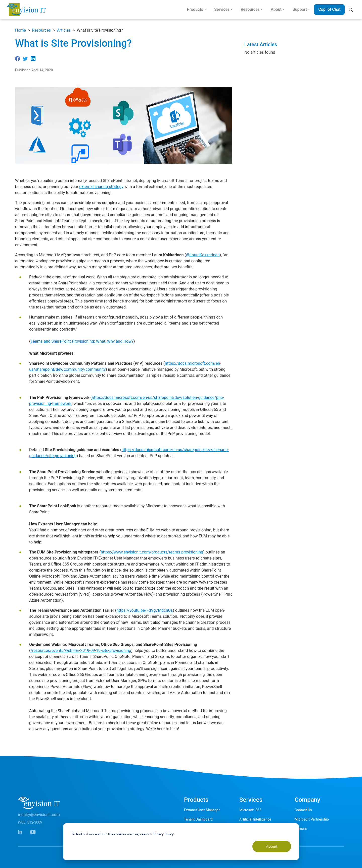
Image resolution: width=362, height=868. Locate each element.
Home (20, 30)
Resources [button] (250, 9)
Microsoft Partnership (312, 819)
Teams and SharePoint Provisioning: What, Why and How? (82, 341)
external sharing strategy (101, 187)
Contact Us (303, 810)
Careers (301, 829)
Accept (272, 846)
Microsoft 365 (250, 810)
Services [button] (222, 9)
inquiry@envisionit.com (39, 815)
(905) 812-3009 (30, 822)
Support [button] (300, 9)
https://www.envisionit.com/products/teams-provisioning (152, 552)
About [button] (276, 9)
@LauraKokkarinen (203, 255)
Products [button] (195, 9)
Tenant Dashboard (198, 819)
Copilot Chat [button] (329, 9)
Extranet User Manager (202, 810)
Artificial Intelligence (255, 819)
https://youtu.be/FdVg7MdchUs (145, 610)
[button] (352, 10)
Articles (64, 30)
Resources (41, 30)
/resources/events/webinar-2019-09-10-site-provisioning (81, 650)
